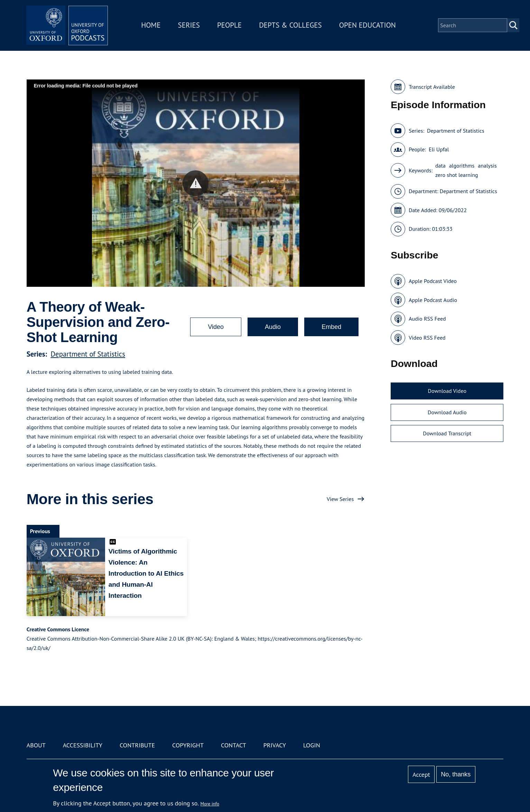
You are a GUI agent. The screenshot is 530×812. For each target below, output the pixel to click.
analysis (487, 166)
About (36, 745)
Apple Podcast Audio (433, 300)
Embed (331, 327)
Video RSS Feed (427, 338)
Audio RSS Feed (427, 319)
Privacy (275, 745)
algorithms (462, 166)
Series (189, 25)
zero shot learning (457, 175)
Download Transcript (447, 433)
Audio (273, 327)
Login (312, 745)
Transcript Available (432, 87)
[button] (196, 183)
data (440, 166)
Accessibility (83, 745)
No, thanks (456, 774)
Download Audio (447, 412)
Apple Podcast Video (433, 281)
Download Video (447, 391)
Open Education (368, 25)
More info (210, 804)
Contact (234, 745)
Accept (421, 775)
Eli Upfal (439, 149)
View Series (340, 499)
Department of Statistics (88, 354)
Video (216, 327)
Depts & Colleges (291, 25)
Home (151, 25)
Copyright (188, 745)
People (230, 25)
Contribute (137, 745)
